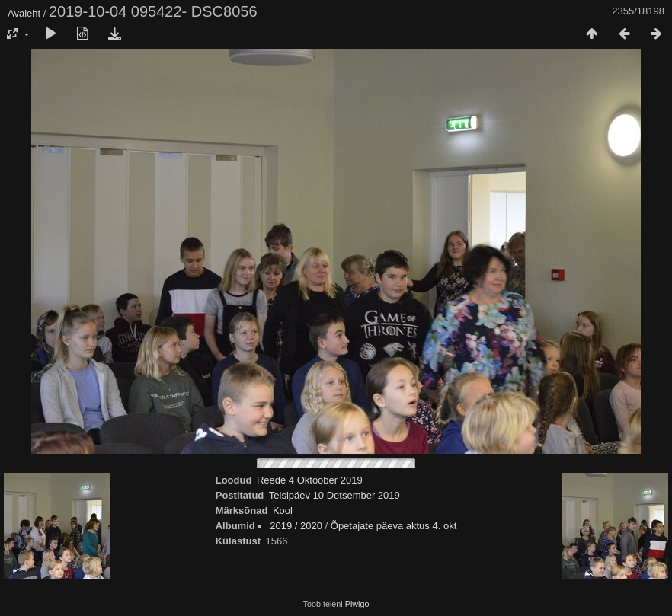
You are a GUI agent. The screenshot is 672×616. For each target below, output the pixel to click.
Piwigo (357, 604)
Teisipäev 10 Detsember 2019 (334, 495)
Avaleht (24, 13)
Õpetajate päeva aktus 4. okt (394, 526)
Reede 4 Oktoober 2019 (310, 480)
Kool (283, 511)
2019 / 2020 (296, 526)
